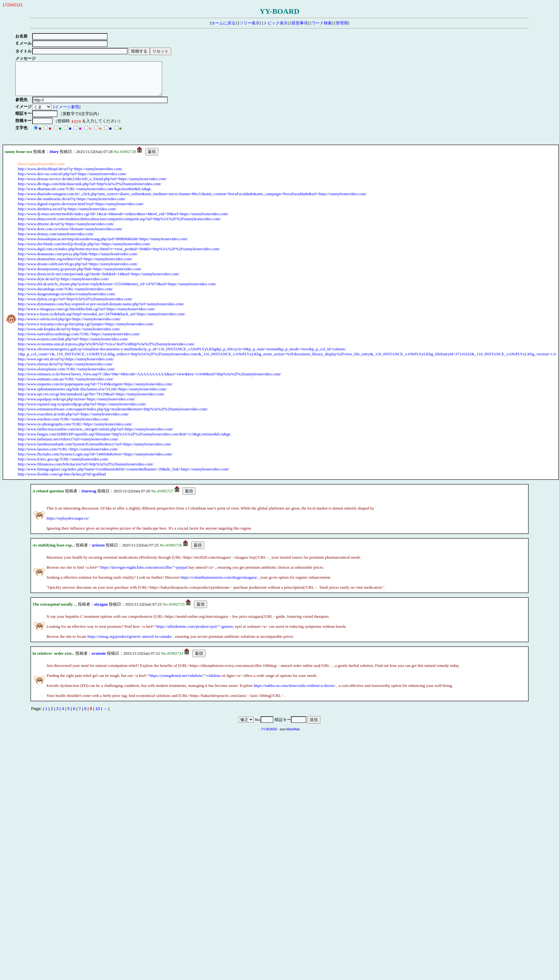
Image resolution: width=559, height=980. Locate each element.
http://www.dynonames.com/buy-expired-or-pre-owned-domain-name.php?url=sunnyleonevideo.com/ (101, 310)
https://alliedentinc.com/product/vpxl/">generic (195, 633)
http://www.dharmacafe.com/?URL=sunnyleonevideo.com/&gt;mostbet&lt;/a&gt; (85, 195)
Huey (54, 158)
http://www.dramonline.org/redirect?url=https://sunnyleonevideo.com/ (75, 265)
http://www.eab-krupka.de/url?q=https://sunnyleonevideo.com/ (69, 335)
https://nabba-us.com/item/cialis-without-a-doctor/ (295, 692)
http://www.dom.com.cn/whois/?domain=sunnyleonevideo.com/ (70, 235)
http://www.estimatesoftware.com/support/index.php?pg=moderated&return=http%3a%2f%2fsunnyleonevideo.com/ (113, 416)
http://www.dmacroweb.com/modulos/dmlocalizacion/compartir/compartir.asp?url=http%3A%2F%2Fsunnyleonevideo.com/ (119, 225)
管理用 (342, 23)
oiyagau (101, 611)
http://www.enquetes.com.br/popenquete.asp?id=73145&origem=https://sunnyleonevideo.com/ (95, 391)
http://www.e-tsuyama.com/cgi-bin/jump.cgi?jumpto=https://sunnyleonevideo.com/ (86, 330)
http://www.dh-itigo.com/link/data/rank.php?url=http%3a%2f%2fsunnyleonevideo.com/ (90, 190)
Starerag (89, 498)
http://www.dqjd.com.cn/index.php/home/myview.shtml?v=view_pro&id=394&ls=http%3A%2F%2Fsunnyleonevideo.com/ (119, 255)
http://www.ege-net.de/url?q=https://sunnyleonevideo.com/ (66, 366)
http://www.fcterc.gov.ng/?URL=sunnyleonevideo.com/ (63, 466)
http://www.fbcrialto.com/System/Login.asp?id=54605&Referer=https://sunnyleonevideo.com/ (95, 461)
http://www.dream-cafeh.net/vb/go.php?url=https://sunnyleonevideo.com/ (78, 270)
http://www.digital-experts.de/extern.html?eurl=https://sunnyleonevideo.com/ (81, 210)
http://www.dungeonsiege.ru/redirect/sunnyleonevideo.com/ (66, 300)
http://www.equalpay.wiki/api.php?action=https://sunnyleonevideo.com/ (76, 406)
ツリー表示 (249, 23)
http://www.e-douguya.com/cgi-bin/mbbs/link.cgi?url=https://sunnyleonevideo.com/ (86, 315)
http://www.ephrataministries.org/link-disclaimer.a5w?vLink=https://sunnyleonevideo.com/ (92, 396)
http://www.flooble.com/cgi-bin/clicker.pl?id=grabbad (62, 481)
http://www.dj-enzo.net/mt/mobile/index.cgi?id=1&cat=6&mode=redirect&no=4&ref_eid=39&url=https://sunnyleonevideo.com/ (123, 220)
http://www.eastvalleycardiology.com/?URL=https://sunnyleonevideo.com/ (79, 340)
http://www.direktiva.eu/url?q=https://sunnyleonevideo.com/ (67, 215)
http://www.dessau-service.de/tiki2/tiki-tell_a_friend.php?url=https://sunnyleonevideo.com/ (92, 185)
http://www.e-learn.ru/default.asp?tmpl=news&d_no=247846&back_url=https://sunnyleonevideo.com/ (102, 320)
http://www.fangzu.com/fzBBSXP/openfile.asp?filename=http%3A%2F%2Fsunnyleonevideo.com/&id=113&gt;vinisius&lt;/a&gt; (124, 441)
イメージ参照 (68, 113)
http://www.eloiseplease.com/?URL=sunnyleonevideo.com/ (66, 376)
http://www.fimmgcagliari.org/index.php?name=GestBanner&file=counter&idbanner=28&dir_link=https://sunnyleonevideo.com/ (123, 476)
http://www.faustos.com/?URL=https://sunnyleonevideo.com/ (68, 456)
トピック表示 (276, 23)
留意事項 (300, 23)
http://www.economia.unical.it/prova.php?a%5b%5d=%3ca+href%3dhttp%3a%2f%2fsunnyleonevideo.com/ (106, 350)
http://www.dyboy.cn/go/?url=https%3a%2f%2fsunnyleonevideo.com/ (75, 305)
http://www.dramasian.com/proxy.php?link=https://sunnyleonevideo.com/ (78, 260)
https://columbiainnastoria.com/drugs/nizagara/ (219, 584)
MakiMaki (293, 736)
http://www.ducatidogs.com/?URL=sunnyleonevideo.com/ (65, 295)
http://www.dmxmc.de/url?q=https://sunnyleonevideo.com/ (66, 230)
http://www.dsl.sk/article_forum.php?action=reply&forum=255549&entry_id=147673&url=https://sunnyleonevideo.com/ (117, 290)
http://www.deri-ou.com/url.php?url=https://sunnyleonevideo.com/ (72, 180)
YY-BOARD (269, 736)
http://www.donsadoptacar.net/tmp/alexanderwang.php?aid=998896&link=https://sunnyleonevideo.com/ (103, 245)
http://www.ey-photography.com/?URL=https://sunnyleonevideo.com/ (75, 431)
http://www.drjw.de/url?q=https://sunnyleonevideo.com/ (63, 285)
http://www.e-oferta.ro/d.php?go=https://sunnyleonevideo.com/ (69, 325)
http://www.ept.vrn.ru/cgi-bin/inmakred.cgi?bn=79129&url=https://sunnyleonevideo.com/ (91, 401)
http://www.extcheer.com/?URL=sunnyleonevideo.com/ (63, 426)
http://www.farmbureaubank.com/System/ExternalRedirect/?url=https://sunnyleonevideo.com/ (95, 451)
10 (98, 715)
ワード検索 (322, 23)
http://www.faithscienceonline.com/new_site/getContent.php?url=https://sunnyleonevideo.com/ (95, 436)
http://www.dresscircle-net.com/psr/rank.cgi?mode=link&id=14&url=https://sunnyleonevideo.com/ (99, 280)
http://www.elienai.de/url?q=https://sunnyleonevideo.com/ (65, 371)
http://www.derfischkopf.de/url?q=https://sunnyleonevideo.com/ (70, 175)
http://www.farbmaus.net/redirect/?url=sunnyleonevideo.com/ (68, 446)
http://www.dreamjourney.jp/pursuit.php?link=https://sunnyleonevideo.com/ (80, 275)
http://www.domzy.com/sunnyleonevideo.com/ (56, 240)
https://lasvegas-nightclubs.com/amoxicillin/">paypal (144, 574)
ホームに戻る (223, 23)
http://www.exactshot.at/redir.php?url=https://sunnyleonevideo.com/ (73, 421)
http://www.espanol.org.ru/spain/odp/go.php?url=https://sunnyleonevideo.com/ (82, 411)
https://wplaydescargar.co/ (68, 525)
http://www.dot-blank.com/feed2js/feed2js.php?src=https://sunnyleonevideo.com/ (84, 250)
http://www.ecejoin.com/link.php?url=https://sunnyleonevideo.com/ (73, 345)
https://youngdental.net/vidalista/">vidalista (185, 682)
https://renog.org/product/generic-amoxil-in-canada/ (130, 643)
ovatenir (99, 660)
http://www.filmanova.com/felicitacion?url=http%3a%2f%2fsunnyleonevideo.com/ (86, 471)
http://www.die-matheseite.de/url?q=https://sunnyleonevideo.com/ (72, 205)
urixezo (98, 552)
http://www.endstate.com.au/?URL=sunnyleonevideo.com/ (66, 386)
